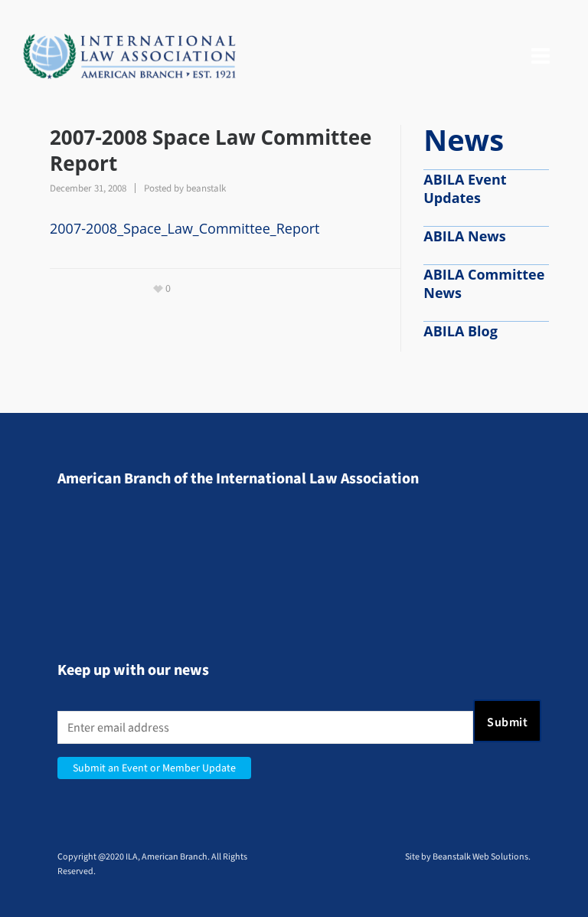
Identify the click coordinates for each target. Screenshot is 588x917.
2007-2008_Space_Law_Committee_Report (185, 228)
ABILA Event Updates (465, 188)
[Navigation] (541, 57)
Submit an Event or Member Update (154, 768)
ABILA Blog (461, 331)
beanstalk (206, 188)
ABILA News (464, 236)
